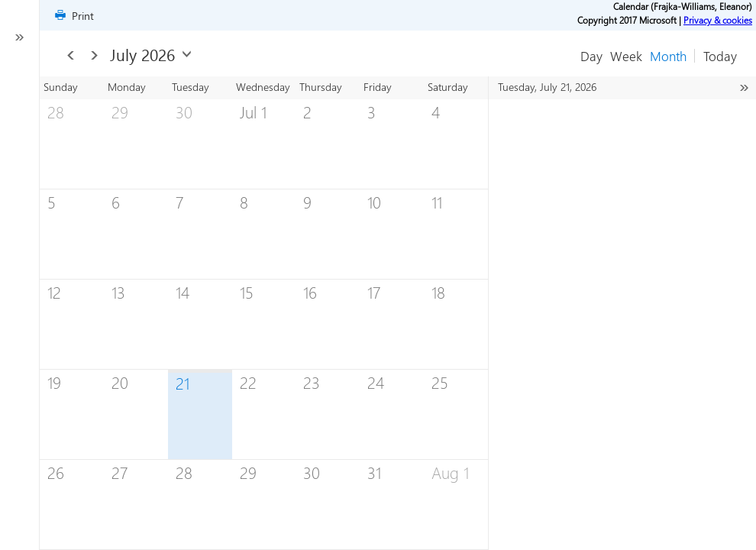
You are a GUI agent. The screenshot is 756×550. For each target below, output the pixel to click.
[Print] (73, 15)
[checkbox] (19, 291)
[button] (720, 56)
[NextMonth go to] (94, 55)
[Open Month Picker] (187, 54)
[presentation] (264, 313)
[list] (615, 100)
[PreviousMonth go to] (71, 55)
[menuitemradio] (668, 56)
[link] (718, 19)
